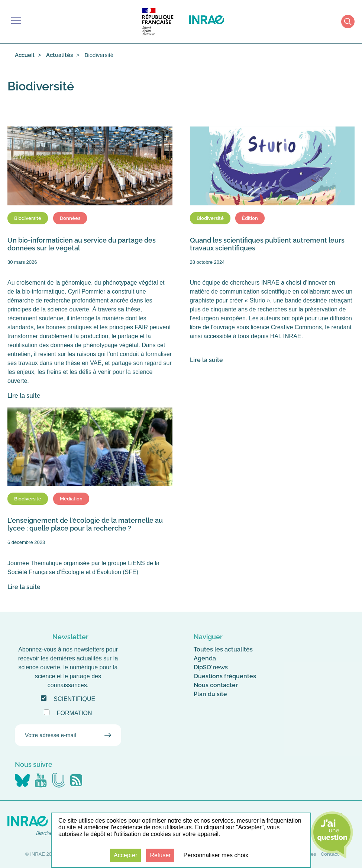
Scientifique (74, 699)
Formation (75, 713)
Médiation (71, 499)
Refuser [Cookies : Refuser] (160, 855)
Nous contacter (216, 685)
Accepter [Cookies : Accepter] (125, 855)
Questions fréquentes (225, 676)
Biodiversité (28, 218)
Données (70, 218)
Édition (250, 218)
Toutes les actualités (223, 649)
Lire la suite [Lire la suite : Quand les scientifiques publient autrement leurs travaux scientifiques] (206, 360)
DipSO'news (211, 667)
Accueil (25, 55)
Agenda (205, 658)
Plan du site (210, 694)
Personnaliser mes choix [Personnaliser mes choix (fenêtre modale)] (216, 855)
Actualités (59, 55)
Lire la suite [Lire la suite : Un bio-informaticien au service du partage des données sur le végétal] (24, 396)
